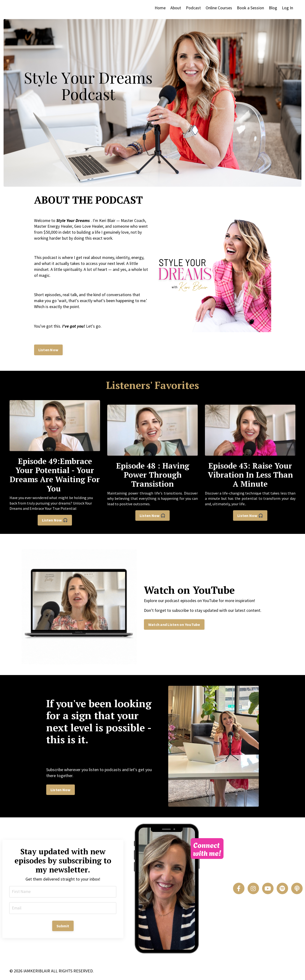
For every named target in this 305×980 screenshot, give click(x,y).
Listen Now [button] (48, 351)
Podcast (193, 8)
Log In (287, 8)
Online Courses (219, 8)
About (176, 8)
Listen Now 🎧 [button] (55, 521)
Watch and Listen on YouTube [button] (174, 626)
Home (160, 8)
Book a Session (250, 8)
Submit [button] (63, 928)
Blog (273, 8)
